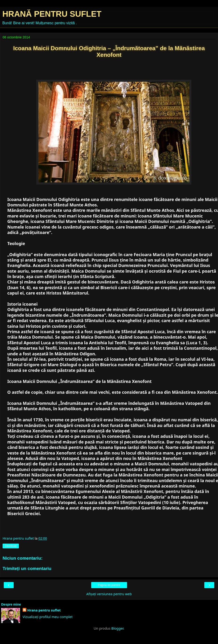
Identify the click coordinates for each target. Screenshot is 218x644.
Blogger (117, 628)
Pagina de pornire (109, 585)
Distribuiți (11, 546)
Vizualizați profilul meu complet (48, 617)
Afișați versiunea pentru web (109, 594)
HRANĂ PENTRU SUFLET (52, 14)
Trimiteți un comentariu (27, 568)
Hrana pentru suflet (44, 610)
